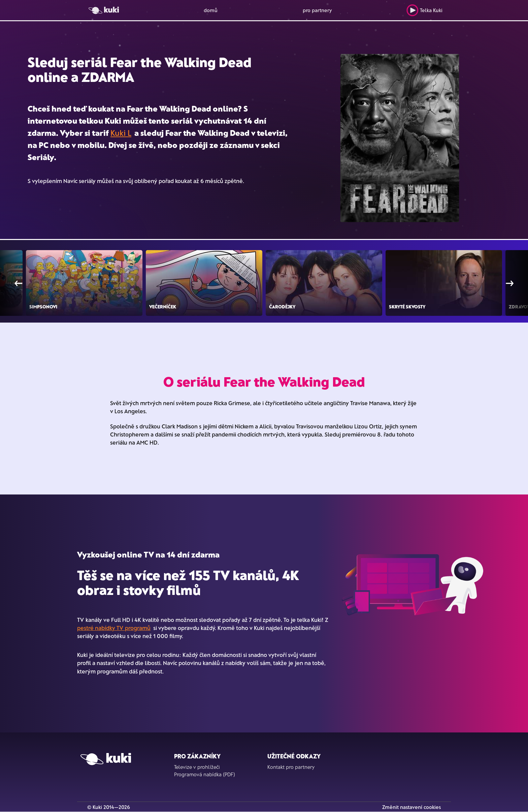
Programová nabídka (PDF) (205, 774)
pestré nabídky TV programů (114, 628)
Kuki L (121, 133)
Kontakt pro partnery (291, 767)
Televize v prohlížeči (197, 767)
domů (211, 10)
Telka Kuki (424, 10)
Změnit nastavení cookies (411, 807)
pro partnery (317, 10)
